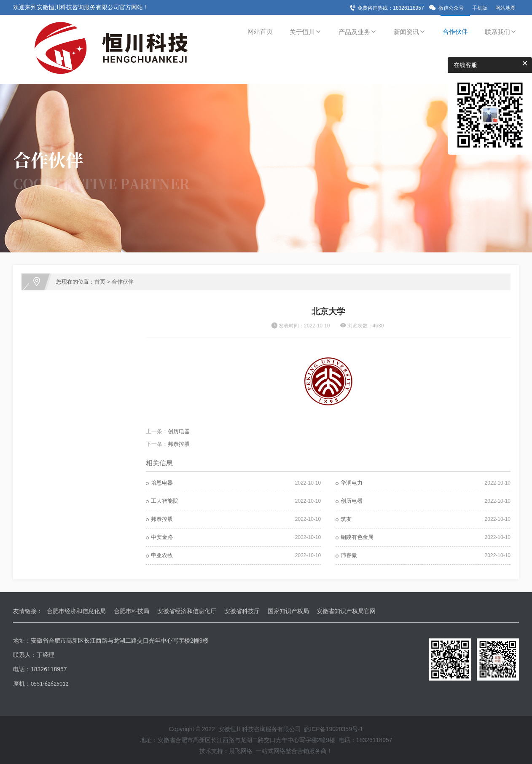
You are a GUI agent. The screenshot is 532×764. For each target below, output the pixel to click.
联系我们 (501, 32)
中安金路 (162, 537)
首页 (100, 282)
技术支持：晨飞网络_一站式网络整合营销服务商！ (266, 751)
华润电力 (352, 483)
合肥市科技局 (132, 611)
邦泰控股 (179, 444)
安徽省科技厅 (242, 611)
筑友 (346, 519)
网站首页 (260, 31)
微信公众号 (451, 8)
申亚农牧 (162, 555)
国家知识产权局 (288, 611)
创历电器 (179, 431)
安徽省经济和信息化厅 (187, 611)
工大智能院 (165, 501)
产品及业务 (358, 32)
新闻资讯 (410, 32)
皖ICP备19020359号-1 (333, 729)
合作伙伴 (455, 31)
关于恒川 (306, 32)
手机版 (480, 8)
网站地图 (505, 8)
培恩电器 (162, 483)
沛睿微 (349, 555)
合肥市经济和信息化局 (76, 611)
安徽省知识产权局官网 (346, 611)
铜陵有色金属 (357, 537)
